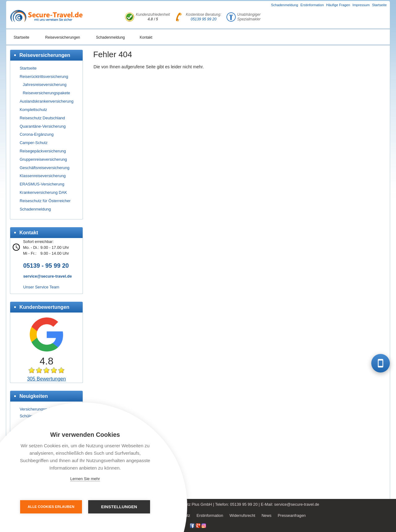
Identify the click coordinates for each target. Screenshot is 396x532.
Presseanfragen (292, 515)
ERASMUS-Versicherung (42, 184)
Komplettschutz (33, 110)
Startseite (379, 5)
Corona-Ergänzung (37, 134)
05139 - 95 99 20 (46, 266)
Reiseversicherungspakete (46, 93)
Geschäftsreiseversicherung (44, 168)
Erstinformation (312, 5)
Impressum (361, 5)
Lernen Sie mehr (85, 479)
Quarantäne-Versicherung (43, 126)
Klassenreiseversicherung (43, 176)
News (266, 515)
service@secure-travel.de (47, 276)
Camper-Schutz (33, 143)
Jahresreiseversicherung (45, 85)
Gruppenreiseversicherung (43, 159)
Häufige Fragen (338, 5)
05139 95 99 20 (203, 19)
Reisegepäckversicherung (43, 151)
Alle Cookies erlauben (51, 507)
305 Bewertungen (46, 379)
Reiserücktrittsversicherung (44, 77)
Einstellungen (119, 507)
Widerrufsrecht (242, 515)
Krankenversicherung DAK (43, 192)
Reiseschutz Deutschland (42, 118)
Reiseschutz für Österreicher (45, 201)
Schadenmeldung (285, 5)
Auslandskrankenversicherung (46, 101)
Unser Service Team (41, 287)
